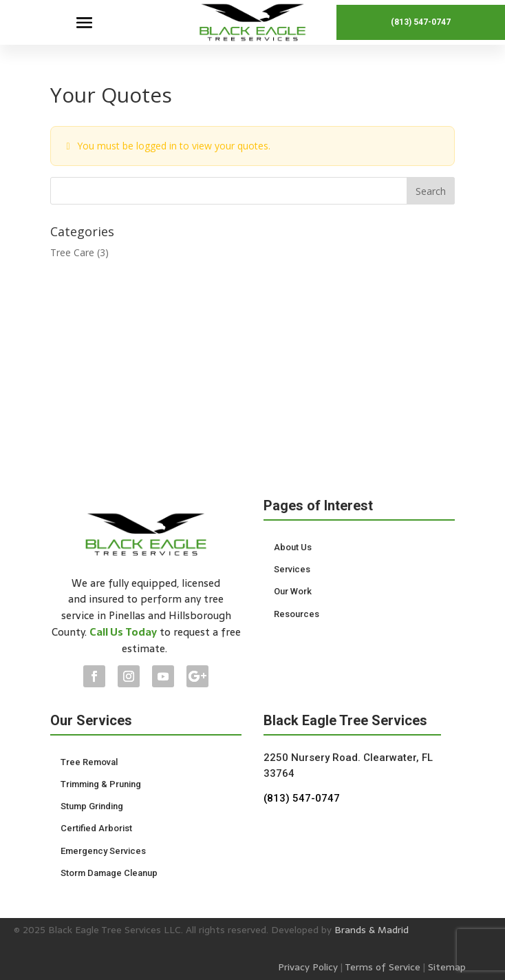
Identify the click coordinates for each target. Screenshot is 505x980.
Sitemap (447, 967)
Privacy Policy (308, 967)
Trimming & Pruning (101, 784)
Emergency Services (103, 851)
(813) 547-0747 (421, 22)
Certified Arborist (96, 828)
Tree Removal (89, 762)
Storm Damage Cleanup (109, 873)
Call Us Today (123, 632)
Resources (297, 614)
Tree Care (72, 252)
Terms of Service (383, 967)
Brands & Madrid (372, 930)
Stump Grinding (92, 806)
